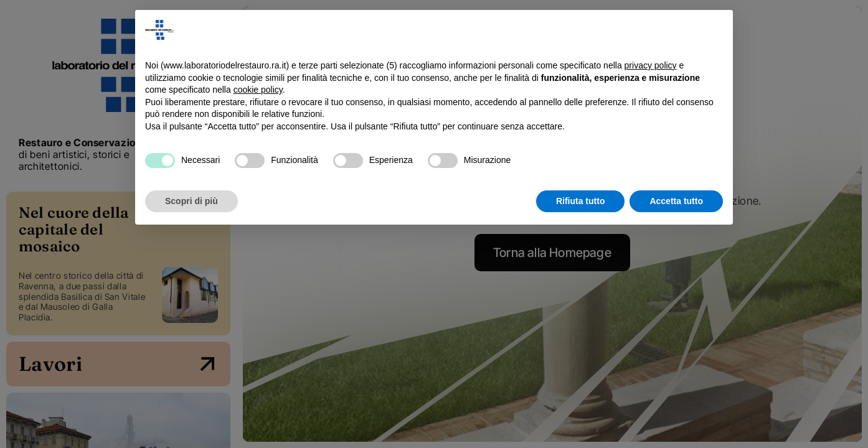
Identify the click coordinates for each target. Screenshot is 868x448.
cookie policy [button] (258, 90)
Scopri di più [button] (191, 201)
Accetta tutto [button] (676, 201)
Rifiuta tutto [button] (581, 201)
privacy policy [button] (651, 65)
